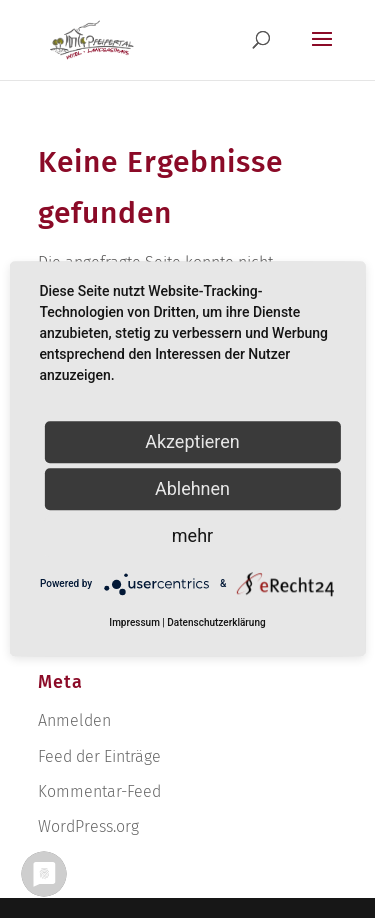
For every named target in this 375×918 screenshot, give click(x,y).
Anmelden (74, 720)
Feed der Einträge (99, 756)
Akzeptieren (192, 441)
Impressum (134, 623)
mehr (192, 535)
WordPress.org (88, 826)
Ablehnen (192, 488)
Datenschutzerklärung (216, 623)
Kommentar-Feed (99, 791)
